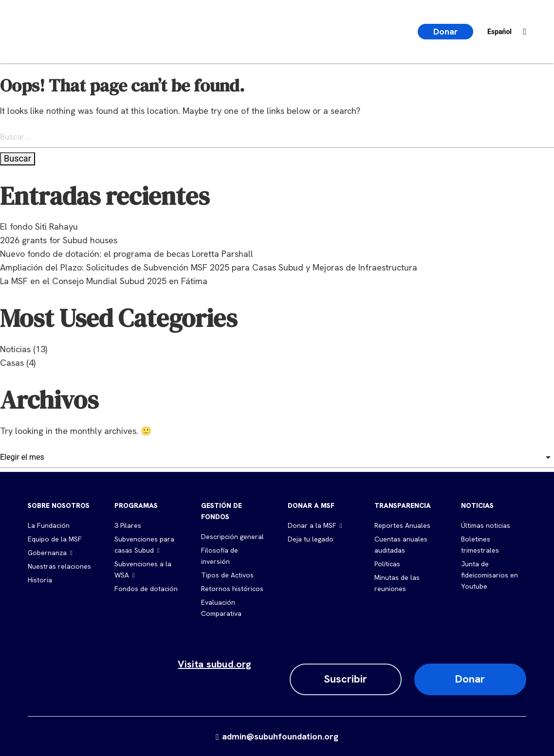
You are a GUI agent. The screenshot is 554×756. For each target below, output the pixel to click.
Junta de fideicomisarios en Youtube (489, 575)
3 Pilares (128, 525)
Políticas (387, 564)
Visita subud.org (214, 664)
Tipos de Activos (227, 575)
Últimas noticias (486, 525)
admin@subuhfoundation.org (277, 736)
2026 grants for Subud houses (59, 240)
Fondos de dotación (146, 589)
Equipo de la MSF (55, 539)
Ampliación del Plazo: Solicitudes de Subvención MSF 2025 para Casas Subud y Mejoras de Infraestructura (209, 267)
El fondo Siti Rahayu (39, 226)
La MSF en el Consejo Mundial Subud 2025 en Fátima (104, 281)
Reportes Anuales (402, 525)
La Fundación (49, 525)
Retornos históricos (232, 589)
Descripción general (232, 537)
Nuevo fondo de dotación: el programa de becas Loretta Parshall (127, 254)
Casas (12, 363)
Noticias (15, 349)
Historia (40, 580)
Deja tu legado (311, 539)
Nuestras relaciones (59, 566)
